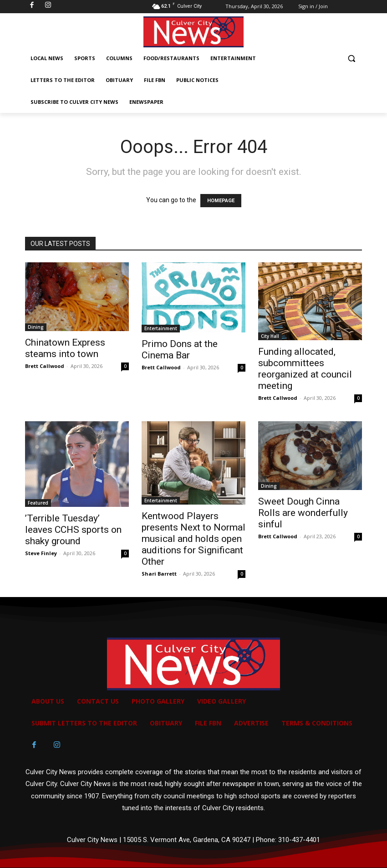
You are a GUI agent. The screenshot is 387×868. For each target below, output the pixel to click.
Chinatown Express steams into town (65, 348)
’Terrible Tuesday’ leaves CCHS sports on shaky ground (73, 530)
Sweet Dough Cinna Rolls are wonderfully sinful (303, 513)
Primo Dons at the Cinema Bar (180, 350)
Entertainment (161, 328)
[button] (351, 59)
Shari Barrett (159, 574)
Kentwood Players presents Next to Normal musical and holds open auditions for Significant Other (193, 539)
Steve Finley (41, 553)
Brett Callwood (45, 366)
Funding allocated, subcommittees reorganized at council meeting (305, 369)
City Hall (270, 336)
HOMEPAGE (221, 201)
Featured (38, 503)
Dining (36, 327)
